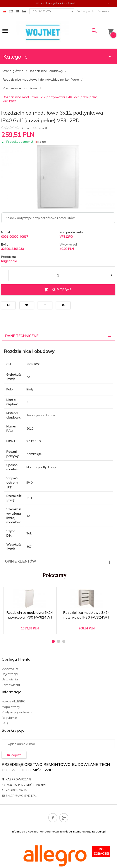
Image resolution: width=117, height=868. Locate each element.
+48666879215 (14, 790)
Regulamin (9, 718)
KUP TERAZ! (58, 290)
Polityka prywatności (17, 712)
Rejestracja (10, 674)
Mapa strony (11, 707)
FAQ (5, 723)
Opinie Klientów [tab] (21, 561)
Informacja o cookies (25, 832)
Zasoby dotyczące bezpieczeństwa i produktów (40, 218)
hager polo (9, 261)
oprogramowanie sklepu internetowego (66, 832)
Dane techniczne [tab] (22, 336)
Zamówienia (11, 685)
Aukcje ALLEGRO (14, 701)
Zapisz (14, 755)
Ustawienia (10, 679)
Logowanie (10, 668)
